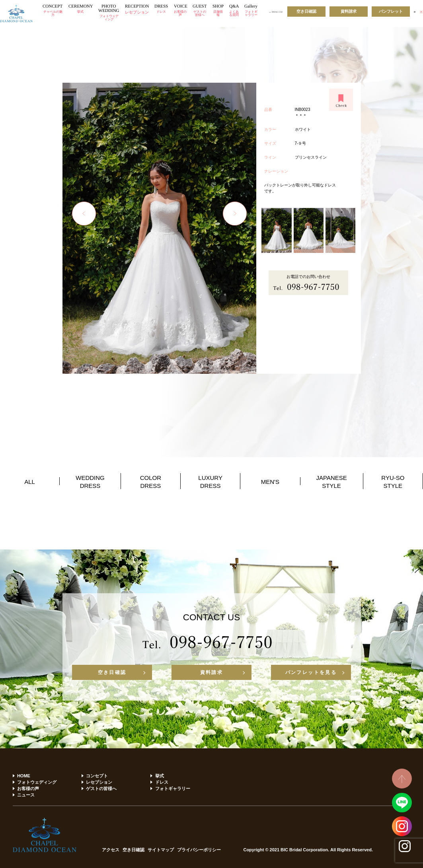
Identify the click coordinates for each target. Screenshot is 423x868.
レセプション (99, 782)
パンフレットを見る (311, 672)
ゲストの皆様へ (101, 788)
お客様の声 (28, 788)
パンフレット (391, 11)
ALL (30, 482)
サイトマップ (161, 850)
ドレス (162, 782)
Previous (84, 214)
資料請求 (349, 11)
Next (235, 214)
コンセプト (97, 776)
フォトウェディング (37, 782)
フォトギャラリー (173, 788)
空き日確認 (306, 11)
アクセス (111, 850)
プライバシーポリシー (199, 850)
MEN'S (270, 482)
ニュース (26, 795)
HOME (24, 776)
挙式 (160, 776)
